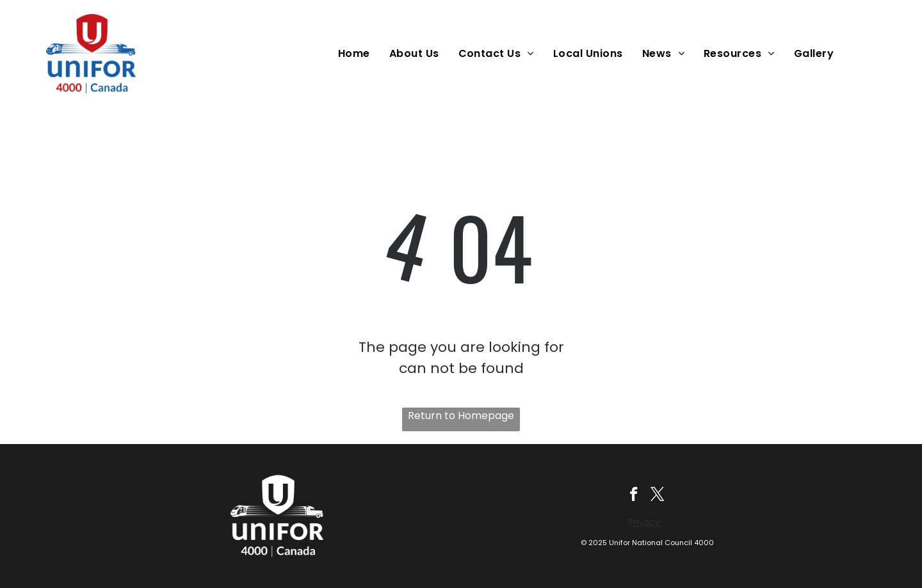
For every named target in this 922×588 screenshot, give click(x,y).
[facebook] (633, 496)
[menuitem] (357, 53)
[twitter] (659, 496)
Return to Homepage (461, 416)
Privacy (644, 523)
